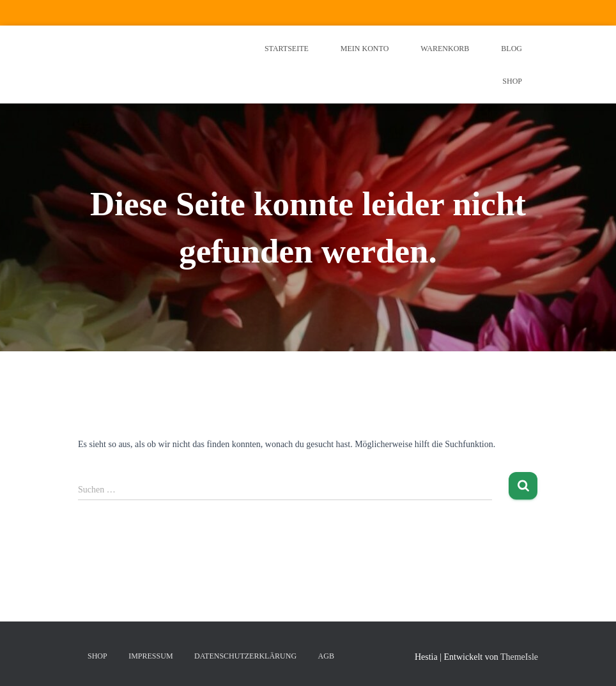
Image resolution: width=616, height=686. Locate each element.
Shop (512, 81)
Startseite (287, 49)
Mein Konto (365, 49)
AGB (326, 656)
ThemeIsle (519, 657)
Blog (512, 49)
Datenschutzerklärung (245, 656)
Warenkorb (445, 49)
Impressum (150, 656)
